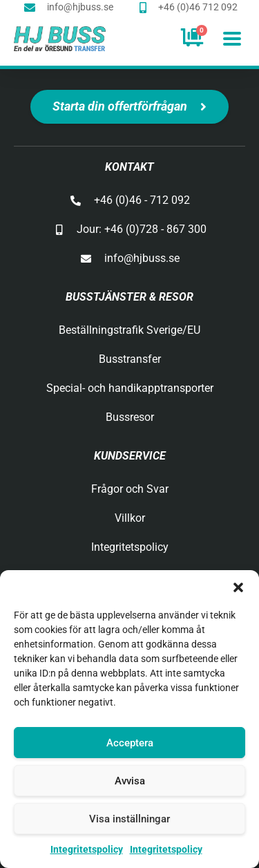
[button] (238, 587)
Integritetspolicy (87, 849)
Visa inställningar (129, 819)
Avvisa (130, 781)
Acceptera (130, 743)
